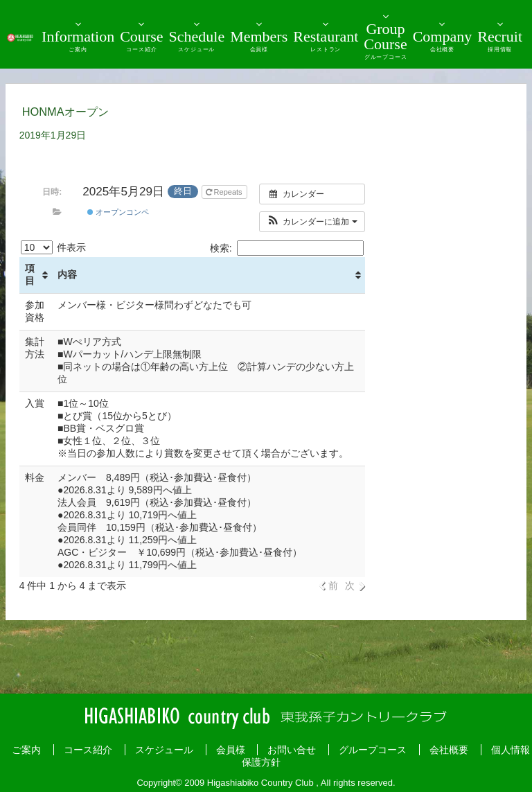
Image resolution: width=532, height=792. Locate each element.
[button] (312, 222)
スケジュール (164, 750)
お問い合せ (292, 750)
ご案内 (26, 750)
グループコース (373, 750)
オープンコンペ (118, 212)
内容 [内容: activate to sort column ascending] (67, 274)
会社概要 (449, 750)
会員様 (231, 750)
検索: (287, 248)
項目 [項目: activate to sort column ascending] (30, 274)
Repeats (225, 192)
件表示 (53, 247)
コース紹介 (88, 750)
